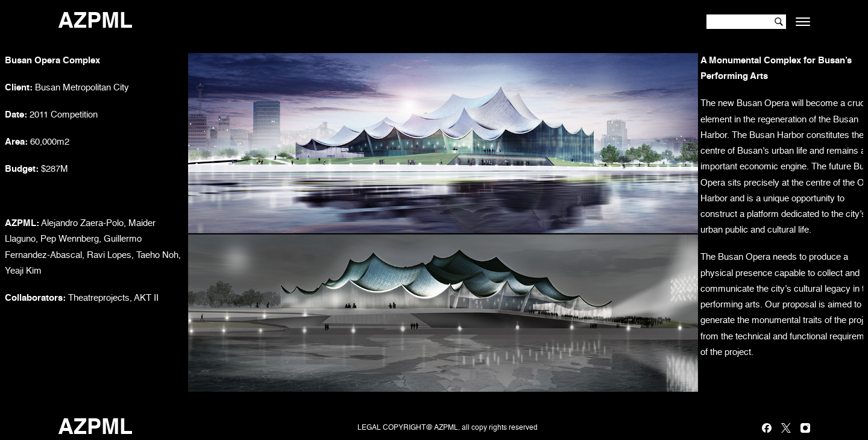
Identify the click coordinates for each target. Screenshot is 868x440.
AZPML (95, 22)
